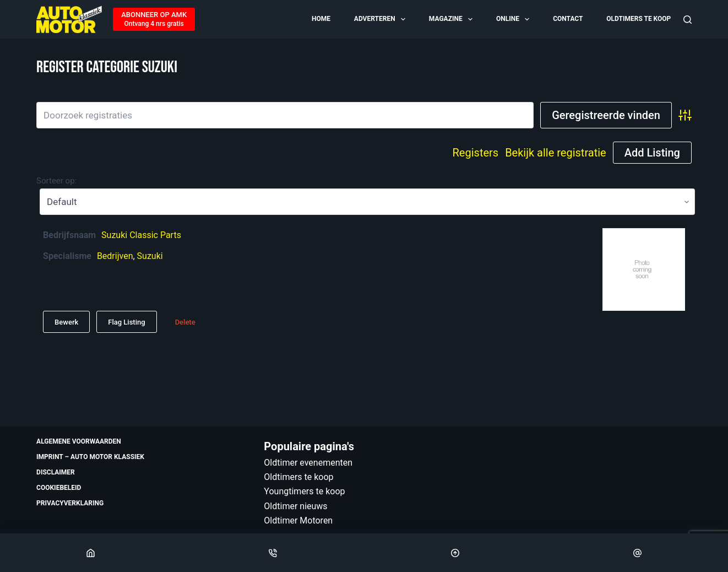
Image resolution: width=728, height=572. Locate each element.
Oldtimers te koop (639, 19)
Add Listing (652, 153)
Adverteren (381, 19)
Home (321, 19)
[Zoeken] (688, 20)
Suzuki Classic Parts (141, 235)
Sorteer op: (56, 181)
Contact (568, 19)
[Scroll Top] (455, 553)
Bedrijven (115, 256)
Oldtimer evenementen (308, 463)
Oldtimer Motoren (298, 520)
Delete (185, 322)
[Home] (91, 553)
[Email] (637, 553)
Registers (476, 153)
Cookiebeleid (59, 488)
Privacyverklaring (70, 503)
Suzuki (150, 256)
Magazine (452, 19)
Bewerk (66, 322)
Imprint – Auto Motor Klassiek (90, 457)
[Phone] (273, 553)
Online (514, 19)
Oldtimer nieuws (295, 506)
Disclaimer (56, 472)
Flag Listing (126, 322)
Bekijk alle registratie (556, 153)
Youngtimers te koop (304, 491)
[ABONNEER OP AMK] (154, 19)
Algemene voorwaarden (79, 441)
